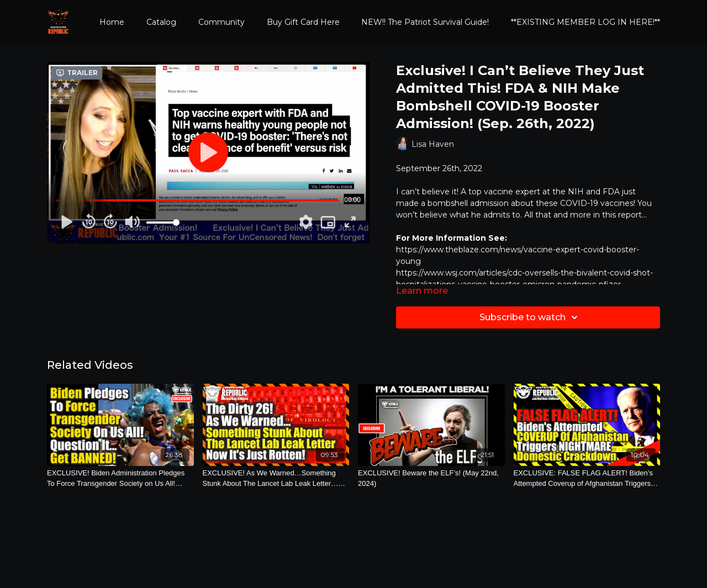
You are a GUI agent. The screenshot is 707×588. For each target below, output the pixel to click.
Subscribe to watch (530, 317)
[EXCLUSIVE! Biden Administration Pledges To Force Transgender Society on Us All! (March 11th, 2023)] (120, 478)
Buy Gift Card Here (303, 22)
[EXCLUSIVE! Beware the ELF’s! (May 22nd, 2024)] (431, 478)
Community (221, 22)
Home (112, 22)
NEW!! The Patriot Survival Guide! (425, 22)
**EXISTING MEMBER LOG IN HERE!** (585, 22)
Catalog (161, 22)
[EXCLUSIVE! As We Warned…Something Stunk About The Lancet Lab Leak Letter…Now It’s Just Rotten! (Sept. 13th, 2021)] (276, 478)
